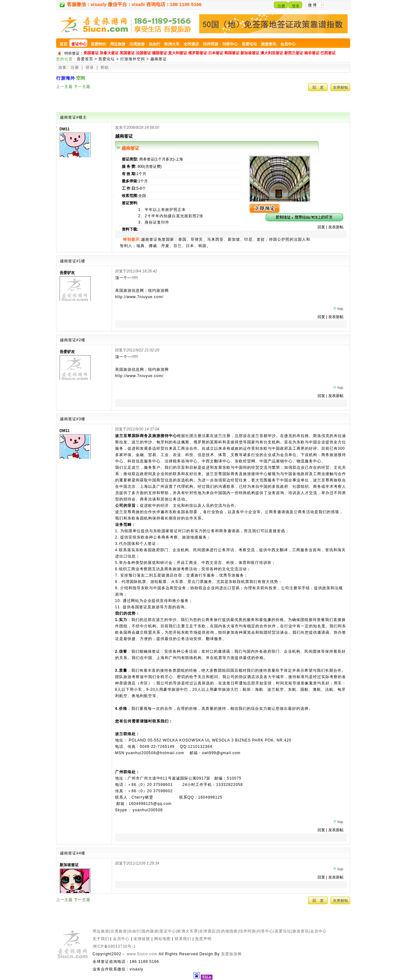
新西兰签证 (294, 53)
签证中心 (168, 931)
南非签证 (312, 53)
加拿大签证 (109, 53)
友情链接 (142, 939)
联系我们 (183, 939)
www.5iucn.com (142, 954)
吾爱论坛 (107, 59)
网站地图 (162, 939)
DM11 (65, 129)
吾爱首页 (85, 59)
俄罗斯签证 (198, 53)
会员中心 (318, 931)
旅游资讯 (301, 931)
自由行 (134, 931)
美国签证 (91, 53)
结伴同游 (247, 931)
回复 (321, 227)
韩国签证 (232, 53)
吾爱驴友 (67, 273)
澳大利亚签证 (272, 53)
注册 (281, 6)
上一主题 (64, 87)
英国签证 (127, 53)
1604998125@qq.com (150, 804)
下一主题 (82, 87)
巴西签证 (328, 53)
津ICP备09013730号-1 (114, 946)
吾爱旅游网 (231, 954)
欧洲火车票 (188, 931)
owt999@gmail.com (221, 753)
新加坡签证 (250, 53)
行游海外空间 (133, 59)
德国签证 (160, 53)
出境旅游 (119, 931)
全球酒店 (207, 931)
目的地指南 (227, 931)
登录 (296, 6)
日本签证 (216, 53)
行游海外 (66, 78)
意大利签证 (178, 53)
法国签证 (143, 53)
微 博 (312, 5)
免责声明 (203, 939)
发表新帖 (336, 227)
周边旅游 (101, 931)
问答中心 (265, 931)
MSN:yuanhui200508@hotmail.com (150, 753)
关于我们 (101, 939)
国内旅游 (150, 931)
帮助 (105, 68)
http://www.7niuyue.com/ (139, 297)
